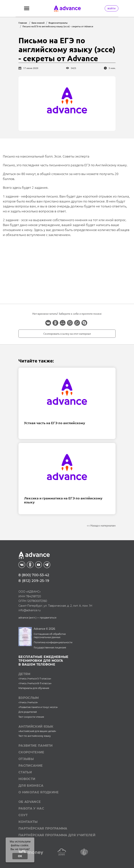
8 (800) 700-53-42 (34, 575)
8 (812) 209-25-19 (34, 581)
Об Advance (30, 802)
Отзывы (26, 759)
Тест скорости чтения (31, 717)
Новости (27, 779)
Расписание (31, 766)
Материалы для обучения (34, 688)
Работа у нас (31, 808)
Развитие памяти (36, 746)
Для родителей (28, 712)
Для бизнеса (31, 786)
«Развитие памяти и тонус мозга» (38, 707)
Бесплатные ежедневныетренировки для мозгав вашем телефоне (43, 661)
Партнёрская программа (43, 828)
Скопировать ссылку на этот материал (67, 334)
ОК (20, 856)
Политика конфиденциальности (53, 642)
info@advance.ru (30, 610)
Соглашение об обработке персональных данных (50, 636)
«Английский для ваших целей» (37, 731)
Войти (112, 8)
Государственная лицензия (50, 648)
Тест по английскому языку (35, 736)
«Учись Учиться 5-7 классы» (35, 679)
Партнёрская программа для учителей (57, 835)
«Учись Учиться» (28, 702)
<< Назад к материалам (101, 525)
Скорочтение (31, 752)
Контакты (28, 822)
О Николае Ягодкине (39, 792)
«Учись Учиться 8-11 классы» (35, 683)
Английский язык (36, 727)
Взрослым (29, 698)
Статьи (25, 772)
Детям (24, 674)
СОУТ (23, 815)
